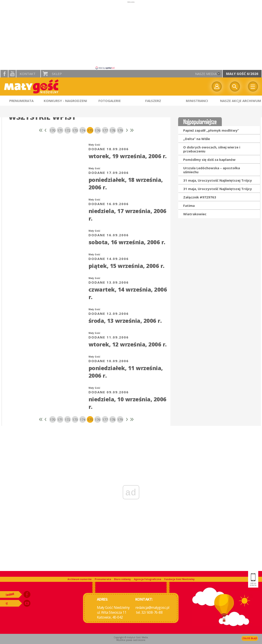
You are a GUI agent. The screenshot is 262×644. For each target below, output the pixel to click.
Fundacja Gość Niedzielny (179, 579)
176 (98, 130)
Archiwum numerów (80, 579)
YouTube (12, 74)
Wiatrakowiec (195, 214)
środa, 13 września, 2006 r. (125, 321)
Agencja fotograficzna (148, 579)
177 (105, 130)
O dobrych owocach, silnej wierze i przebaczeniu (212, 149)
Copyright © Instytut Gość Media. (131, 637)
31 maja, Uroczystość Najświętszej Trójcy (218, 180)
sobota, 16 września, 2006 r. (127, 242)
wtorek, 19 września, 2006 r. (128, 156)
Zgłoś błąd (250, 638)
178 (113, 130)
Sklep (57, 74)
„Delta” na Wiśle (197, 139)
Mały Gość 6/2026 (242, 74)
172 (68, 130)
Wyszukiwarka (235, 87)
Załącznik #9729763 (200, 197)
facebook (4, 74)
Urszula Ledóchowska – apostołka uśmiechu (212, 170)
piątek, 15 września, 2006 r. (126, 266)
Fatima (189, 206)
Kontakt (28, 74)
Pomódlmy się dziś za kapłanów (209, 160)
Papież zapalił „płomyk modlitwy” (211, 130)
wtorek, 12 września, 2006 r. (128, 344)
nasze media (206, 74)
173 (75, 130)
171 (60, 130)
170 (53, 130)
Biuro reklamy (123, 579)
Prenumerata (103, 579)
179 (120, 130)
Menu (253, 87)
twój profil (217, 87)
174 (83, 130)
